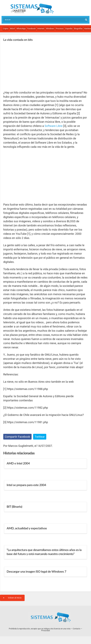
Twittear (40, 437)
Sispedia (69, 29)
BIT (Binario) (14, 506)
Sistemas (32, 9)
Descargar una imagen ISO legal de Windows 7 (36, 571)
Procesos (60, 29)
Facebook (32, 29)
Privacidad (45, 631)
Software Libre (54, 126)
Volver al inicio (12, 598)
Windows (50, 29)
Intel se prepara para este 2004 (26, 485)
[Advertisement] (26, 66)
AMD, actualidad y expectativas (27, 528)
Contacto (77, 629)
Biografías (78, 29)
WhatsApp (21, 29)
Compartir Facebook (17, 437)
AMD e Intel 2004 (18, 463)
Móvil (12, 29)
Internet (41, 29)
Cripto (6, 29)
